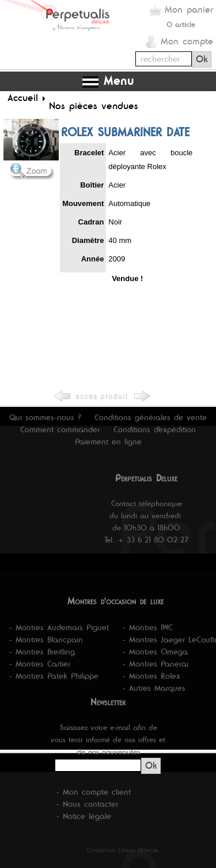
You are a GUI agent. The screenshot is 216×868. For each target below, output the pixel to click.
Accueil (23, 98)
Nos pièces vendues (94, 106)
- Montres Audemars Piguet (59, 627)
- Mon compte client (94, 792)
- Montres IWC (148, 627)
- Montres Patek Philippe (54, 676)
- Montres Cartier (40, 664)
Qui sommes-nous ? (45, 417)
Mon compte (187, 41)
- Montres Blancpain (46, 639)
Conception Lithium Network (123, 850)
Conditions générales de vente (151, 417)
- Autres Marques (154, 688)
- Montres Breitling (42, 652)
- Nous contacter (87, 804)
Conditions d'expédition (155, 429)
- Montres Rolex (151, 676)
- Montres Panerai (156, 664)
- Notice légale (84, 816)
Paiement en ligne (108, 442)
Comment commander (60, 429)
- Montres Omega (155, 652)
